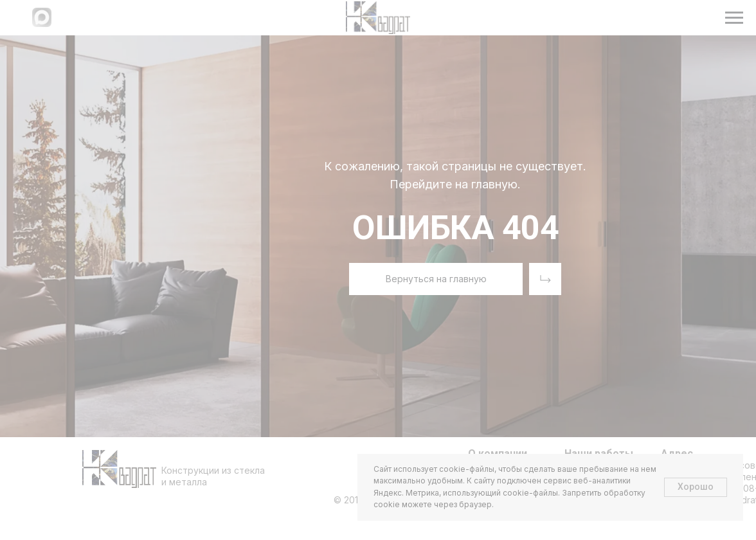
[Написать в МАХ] (42, 23)
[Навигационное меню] (734, 18)
